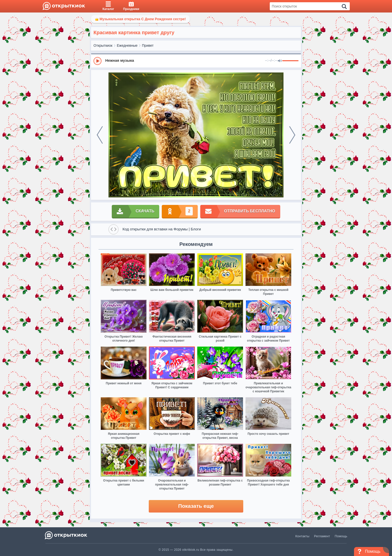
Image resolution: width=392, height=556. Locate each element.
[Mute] (280, 61)
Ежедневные (127, 45)
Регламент (322, 536)
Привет (148, 45)
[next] (292, 135)
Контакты (302, 536)
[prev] (100, 135)
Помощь (341, 536)
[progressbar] (290, 61)
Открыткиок (103, 45)
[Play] (97, 61)
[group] (196, 61)
